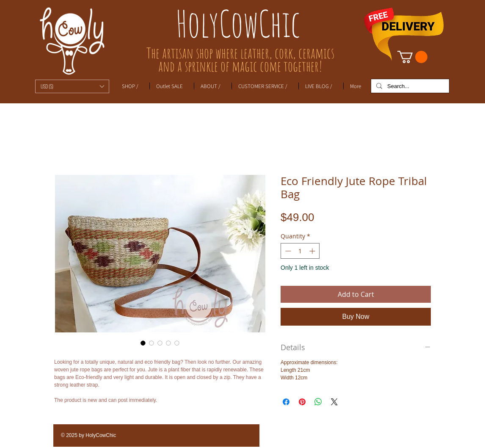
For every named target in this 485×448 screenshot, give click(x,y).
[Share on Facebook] (286, 402)
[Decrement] (287, 251)
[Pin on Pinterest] (302, 402)
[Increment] (313, 251)
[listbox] (72, 86)
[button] (72, 86)
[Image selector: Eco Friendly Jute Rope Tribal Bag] (143, 343)
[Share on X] (334, 402)
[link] (412, 57)
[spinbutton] (300, 251)
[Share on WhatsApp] (318, 402)
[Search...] (409, 86)
